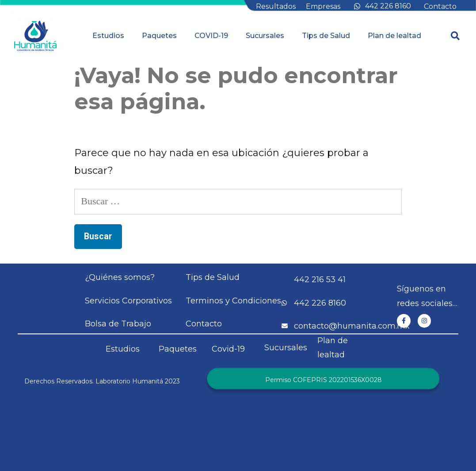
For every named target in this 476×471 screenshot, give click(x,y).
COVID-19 (211, 36)
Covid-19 (228, 349)
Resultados (276, 6)
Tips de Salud (326, 36)
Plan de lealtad (394, 36)
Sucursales (265, 36)
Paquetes (159, 36)
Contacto (440, 6)
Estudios (108, 36)
